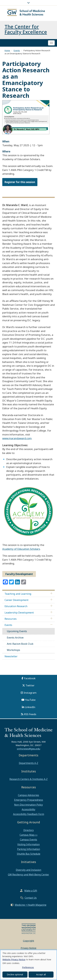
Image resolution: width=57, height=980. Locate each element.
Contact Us (31, 898)
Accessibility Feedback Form (29, 814)
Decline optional (15, 974)
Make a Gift (31, 891)
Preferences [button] (28, 967)
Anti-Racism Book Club (20, 644)
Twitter (30, 685)
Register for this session (20, 182)
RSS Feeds (30, 714)
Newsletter (11, 656)
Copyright (28, 941)
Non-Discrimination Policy (28, 805)
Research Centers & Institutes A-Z (28, 779)
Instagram (30, 693)
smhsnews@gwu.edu (28, 749)
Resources (11, 619)
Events (17, 50)
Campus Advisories (28, 795)
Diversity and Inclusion (28, 870)
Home (7, 50)
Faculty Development (19, 574)
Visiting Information (28, 844)
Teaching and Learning (18, 594)
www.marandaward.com (17, 438)
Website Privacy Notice (14, 959)
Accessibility (28, 809)
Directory (29, 830)
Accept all (41, 974)
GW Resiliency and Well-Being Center (28, 875)
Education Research (16, 606)
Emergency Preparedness (29, 800)
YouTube (30, 700)
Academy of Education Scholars (21, 549)
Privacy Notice (28, 948)
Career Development (16, 600)
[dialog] (28, 965)
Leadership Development (19, 613)
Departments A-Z (28, 763)
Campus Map (27, 835)
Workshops (13, 650)
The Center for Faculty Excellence (26, 29)
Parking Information (29, 849)
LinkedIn (30, 707)
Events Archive (15, 638)
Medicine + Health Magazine (31, 905)
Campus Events (28, 840)
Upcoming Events (17, 631)
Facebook (30, 678)
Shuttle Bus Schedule (29, 854)
